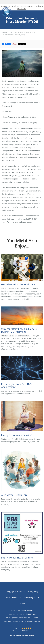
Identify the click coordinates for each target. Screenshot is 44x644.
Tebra (32, 635)
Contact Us (22, 603)
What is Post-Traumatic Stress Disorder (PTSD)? (19, 34)
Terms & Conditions (13, 597)
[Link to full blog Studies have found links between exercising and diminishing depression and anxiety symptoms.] (22, 419)
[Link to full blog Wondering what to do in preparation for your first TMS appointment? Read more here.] (22, 373)
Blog (22, 32)
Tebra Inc (21, 592)
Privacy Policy (33, 591)
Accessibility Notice (31, 597)
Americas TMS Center (10, 32)
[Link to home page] (18, 12)
